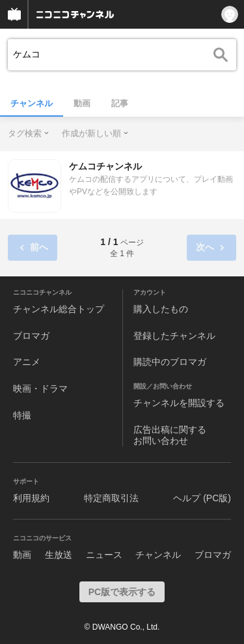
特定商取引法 (111, 498)
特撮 (22, 415)
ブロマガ (31, 336)
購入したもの (161, 309)
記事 (120, 103)
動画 (82, 103)
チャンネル (32, 103)
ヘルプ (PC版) (202, 498)
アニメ (27, 362)
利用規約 (31, 498)
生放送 (59, 555)
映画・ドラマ (40, 388)
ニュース (104, 555)
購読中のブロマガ (170, 362)
